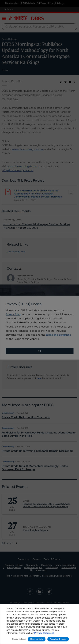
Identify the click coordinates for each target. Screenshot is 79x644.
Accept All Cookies (58, 639)
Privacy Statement (44, 633)
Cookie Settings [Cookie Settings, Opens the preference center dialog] (19, 639)
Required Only (37, 639)
